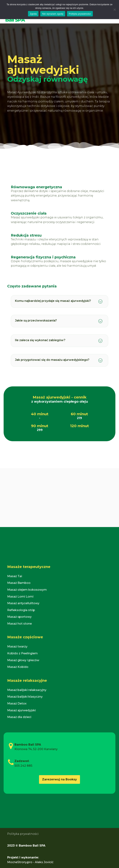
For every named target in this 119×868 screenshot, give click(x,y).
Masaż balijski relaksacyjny (27, 690)
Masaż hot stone (20, 624)
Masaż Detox (17, 703)
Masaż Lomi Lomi (20, 597)
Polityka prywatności (23, 834)
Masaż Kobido (18, 667)
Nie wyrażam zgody (53, 14)
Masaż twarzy (17, 646)
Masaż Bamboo (19, 583)
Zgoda (33, 14)
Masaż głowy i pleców (23, 660)
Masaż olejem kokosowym (27, 590)
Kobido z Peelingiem (22, 653)
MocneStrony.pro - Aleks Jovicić (30, 862)
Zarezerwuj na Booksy (59, 779)
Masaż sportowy (19, 617)
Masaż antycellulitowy (23, 603)
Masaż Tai (15, 576)
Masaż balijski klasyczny (25, 697)
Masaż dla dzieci (19, 717)
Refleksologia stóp (21, 610)
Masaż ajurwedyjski (21, 710)
